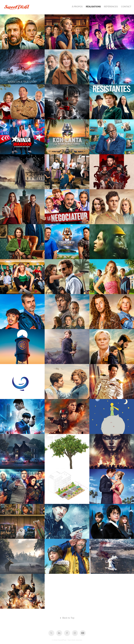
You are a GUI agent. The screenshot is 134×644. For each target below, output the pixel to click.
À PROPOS (77, 7)
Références (111, 7)
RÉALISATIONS (93, 7)
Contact (126, 7)
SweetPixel (62, 640)
